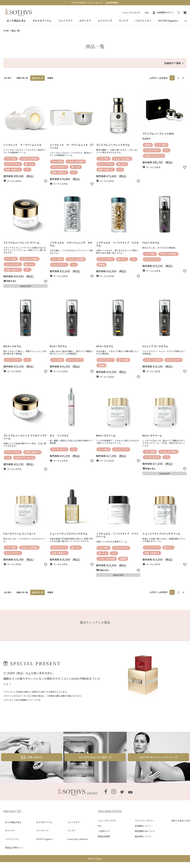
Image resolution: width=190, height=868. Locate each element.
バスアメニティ (143, 21)
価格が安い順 (22, 78)
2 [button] (178, 78)
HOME (6, 31)
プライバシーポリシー (145, 836)
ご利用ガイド (104, 847)
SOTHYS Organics (168, 21)
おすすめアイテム (42, 21)
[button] (184, 78)
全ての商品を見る (16, 21)
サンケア (124, 21)
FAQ (147, 13)
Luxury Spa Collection (76, 844)
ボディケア (85, 21)
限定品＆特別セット (13, 848)
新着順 (50, 78)
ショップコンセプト (131, 13)
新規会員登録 (104, 852)
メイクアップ (105, 21)
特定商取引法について (145, 847)
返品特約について (143, 852)
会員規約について (143, 842)
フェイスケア (65, 21)
